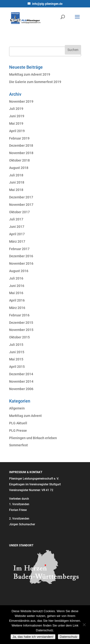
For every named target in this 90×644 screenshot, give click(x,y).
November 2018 (21, 153)
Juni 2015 (17, 352)
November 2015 (21, 330)
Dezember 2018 (21, 146)
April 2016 (17, 300)
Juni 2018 (17, 182)
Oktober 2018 (19, 160)
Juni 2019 (17, 116)
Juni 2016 (17, 286)
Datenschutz (69, 637)
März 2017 (17, 241)
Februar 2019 (19, 138)
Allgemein (17, 408)
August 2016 (19, 271)
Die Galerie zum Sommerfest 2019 (35, 82)
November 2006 (21, 389)
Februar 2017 (19, 249)
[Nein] (84, 625)
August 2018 (19, 168)
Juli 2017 (16, 219)
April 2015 (17, 367)
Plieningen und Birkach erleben (33, 438)
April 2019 (17, 131)
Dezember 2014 (21, 374)
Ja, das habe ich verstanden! (33, 637)
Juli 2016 (16, 278)
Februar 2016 (19, 315)
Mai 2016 (16, 293)
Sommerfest (18, 445)
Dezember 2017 (21, 197)
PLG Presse (18, 431)
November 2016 (21, 263)
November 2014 (21, 381)
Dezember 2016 (21, 256)
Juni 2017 (17, 227)
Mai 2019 (16, 123)
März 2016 (17, 308)
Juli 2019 (16, 109)
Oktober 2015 (19, 337)
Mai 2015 (16, 359)
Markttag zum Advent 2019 (30, 74)
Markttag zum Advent (25, 416)
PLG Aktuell (18, 423)
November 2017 (21, 205)
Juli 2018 (16, 175)
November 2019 (21, 101)
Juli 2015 (16, 345)
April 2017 (17, 234)
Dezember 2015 (21, 323)
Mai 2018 (16, 190)
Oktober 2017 (19, 212)
